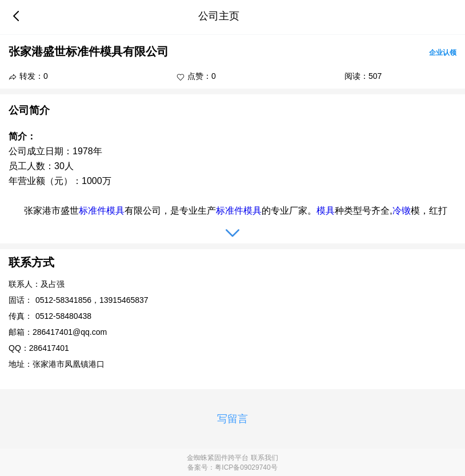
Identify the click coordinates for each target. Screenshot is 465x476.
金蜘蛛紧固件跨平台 (218, 458)
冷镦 (402, 211)
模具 (115, 211)
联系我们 (264, 458)
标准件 (93, 211)
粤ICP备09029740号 (246, 467)
